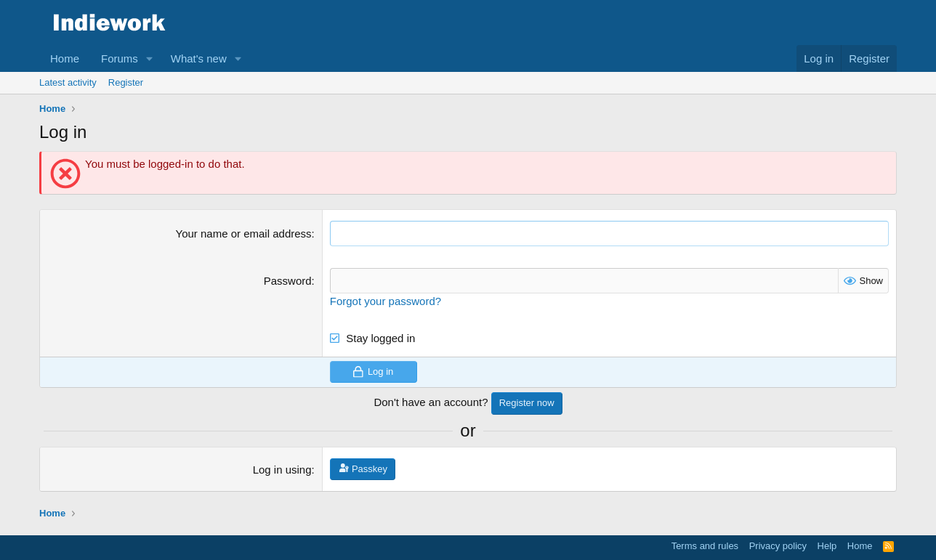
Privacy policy (778, 546)
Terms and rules (705, 546)
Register (126, 82)
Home (65, 58)
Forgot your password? (386, 301)
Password (288, 281)
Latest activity (68, 82)
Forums (120, 58)
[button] (150, 58)
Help (827, 546)
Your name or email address (244, 234)
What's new (199, 58)
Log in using (282, 470)
